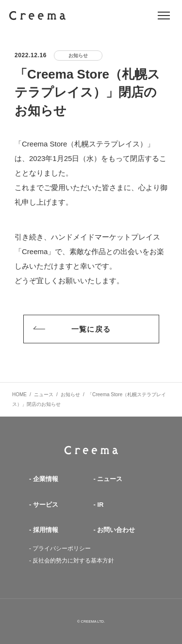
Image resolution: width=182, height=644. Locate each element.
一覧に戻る (70, 329)
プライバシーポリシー (62, 548)
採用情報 (46, 530)
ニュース (110, 479)
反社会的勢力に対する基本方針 (73, 561)
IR (100, 505)
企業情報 (46, 479)
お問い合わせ (116, 530)
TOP (91, 450)
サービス (46, 505)
